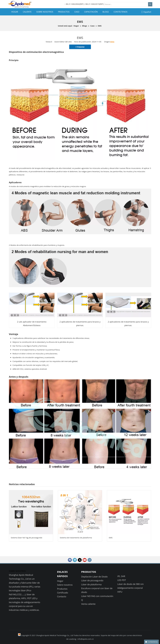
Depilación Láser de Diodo (94, 577)
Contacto (62, 596)
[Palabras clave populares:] (150, 4)
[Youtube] (85, 560)
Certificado (63, 593)
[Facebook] (70, 560)
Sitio (112, 42)
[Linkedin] (75, 560)
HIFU (120, 592)
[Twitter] (80, 560)
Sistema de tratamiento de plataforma (76, 538)
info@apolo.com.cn (86, 639)
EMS (111, 538)
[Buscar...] (126, 4)
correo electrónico (134, 635)
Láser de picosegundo (92, 580)
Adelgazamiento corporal (130, 588)
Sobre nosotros (65, 585)
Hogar (60, 581)
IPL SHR (121, 576)
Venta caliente (88, 604)
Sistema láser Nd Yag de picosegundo (27, 538)
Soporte (104, 635)
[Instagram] (90, 560)
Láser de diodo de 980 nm (131, 584)
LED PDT (122, 580)
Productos (62, 589)
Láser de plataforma (91, 584)
